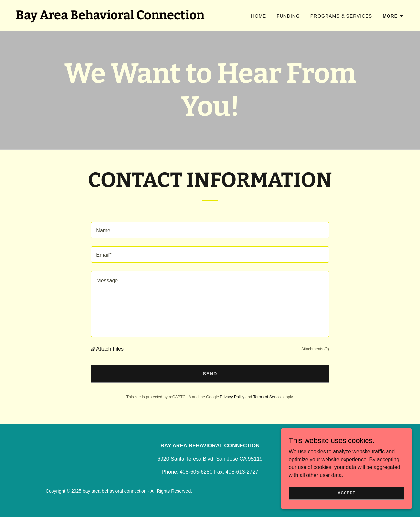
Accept (346, 493)
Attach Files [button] (110, 349)
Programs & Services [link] (341, 16)
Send (210, 374)
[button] (393, 16)
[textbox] (210, 230)
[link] (110, 18)
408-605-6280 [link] (196, 472)
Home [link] (259, 16)
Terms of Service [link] (268, 397)
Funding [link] (288, 16)
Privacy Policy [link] (232, 397)
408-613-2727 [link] (242, 472)
